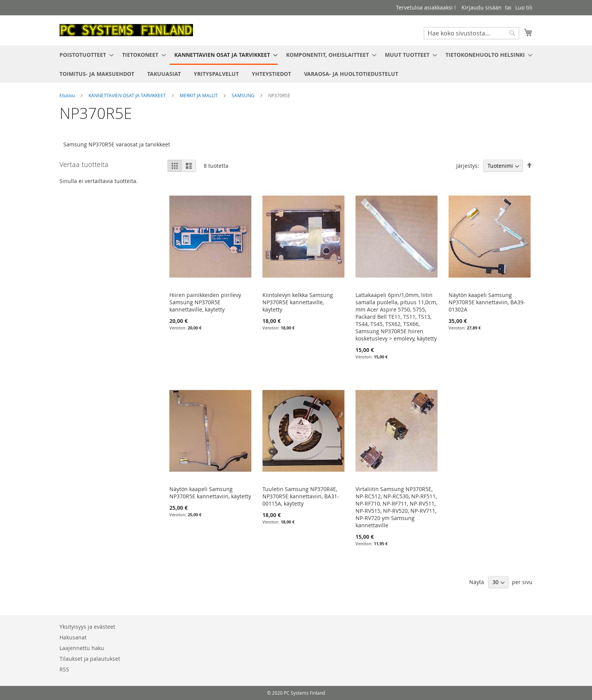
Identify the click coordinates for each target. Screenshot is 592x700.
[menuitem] (84, 55)
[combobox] (471, 33)
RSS (64, 669)
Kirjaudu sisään (482, 7)
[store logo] (126, 30)
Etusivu (68, 95)
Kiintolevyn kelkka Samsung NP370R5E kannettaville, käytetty (298, 302)
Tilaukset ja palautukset (90, 659)
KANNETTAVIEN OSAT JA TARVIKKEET (128, 95)
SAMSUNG (244, 95)
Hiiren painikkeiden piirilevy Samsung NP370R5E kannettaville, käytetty (205, 302)
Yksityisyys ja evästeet (87, 627)
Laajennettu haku (82, 648)
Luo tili (524, 7)
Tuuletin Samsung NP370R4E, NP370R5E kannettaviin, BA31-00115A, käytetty (301, 496)
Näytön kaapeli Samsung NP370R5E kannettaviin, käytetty (210, 493)
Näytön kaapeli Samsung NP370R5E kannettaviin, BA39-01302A (487, 302)
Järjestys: (468, 166)
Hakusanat (73, 637)
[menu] (296, 64)
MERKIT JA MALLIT (199, 95)
